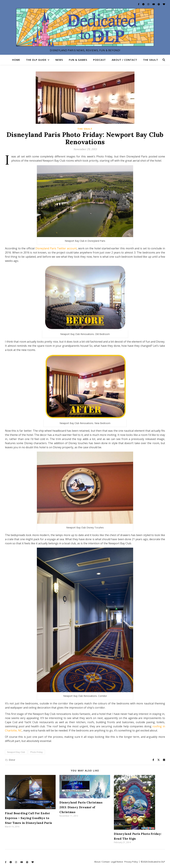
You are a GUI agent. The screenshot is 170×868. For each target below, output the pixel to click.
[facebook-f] (139, 4)
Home (16, 60)
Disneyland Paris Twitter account (56, 248)
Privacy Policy (131, 862)
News (59, 60)
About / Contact (124, 60)
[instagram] (149, 4)
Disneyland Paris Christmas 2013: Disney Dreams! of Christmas (81, 807)
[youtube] (154, 4)
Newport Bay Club (16, 752)
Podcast (99, 60)
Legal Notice (117, 862)
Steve (12, 760)
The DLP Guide (36, 60)
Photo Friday (37, 752)
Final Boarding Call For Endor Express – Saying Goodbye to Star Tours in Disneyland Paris (29, 818)
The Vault (151, 60)
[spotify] (159, 4)
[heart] (164, 4)
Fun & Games (78, 60)
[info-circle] (144, 4)
